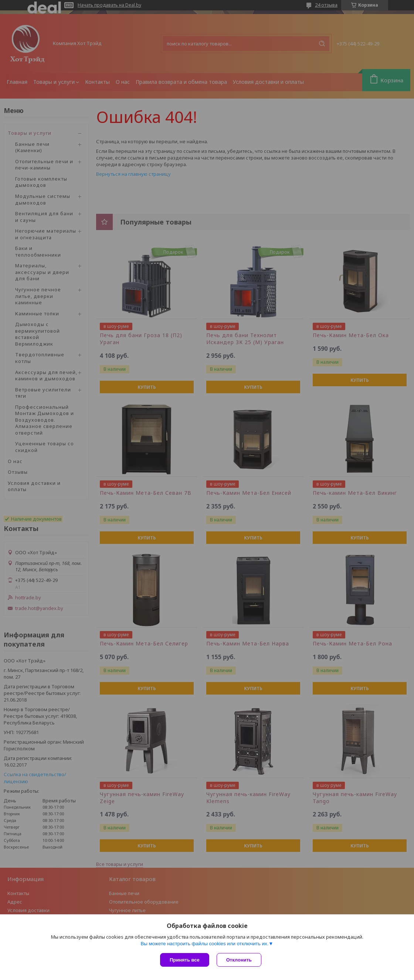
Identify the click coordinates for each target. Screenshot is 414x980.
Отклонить (239, 960)
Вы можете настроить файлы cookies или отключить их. (204, 944)
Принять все (185, 960)
